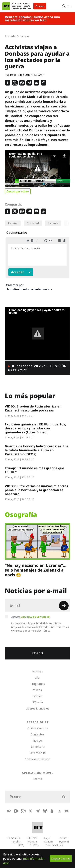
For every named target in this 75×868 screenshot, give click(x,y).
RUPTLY (35, 845)
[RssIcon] (59, 811)
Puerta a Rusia (54, 845)
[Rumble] (16, 811)
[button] (37, 168)
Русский (64, 841)
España (13, 223)
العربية (48, 838)
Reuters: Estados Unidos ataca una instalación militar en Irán (32, 19)
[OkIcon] (52, 811)
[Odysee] (23, 811)
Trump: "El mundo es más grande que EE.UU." (34, 470)
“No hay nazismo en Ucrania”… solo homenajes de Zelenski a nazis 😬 (36, 570)
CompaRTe (14, 838)
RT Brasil (32, 838)
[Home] (6, 6)
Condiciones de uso (37, 759)
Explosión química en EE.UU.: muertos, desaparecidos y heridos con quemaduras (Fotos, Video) (35, 428)
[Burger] (70, 6)
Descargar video (18, 191)
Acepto (31, 617)
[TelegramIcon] (38, 811)
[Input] (37, 605)
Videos (37, 690)
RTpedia (38, 702)
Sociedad (33, 223)
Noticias (38, 671)
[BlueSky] (45, 811)
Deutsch (63, 838)
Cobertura (38, 747)
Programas (38, 684)
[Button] (64, 6)
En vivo (40, 6)
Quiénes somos (38, 728)
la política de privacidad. (35, 617)
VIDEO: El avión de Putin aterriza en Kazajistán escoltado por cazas (33, 408)
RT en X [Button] (37, 653)
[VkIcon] (9, 811)
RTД (21, 845)
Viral (37, 678)
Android (38, 779)
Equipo (38, 741)
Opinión (38, 696)
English (17, 841)
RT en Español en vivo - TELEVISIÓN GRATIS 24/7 (37, 368)
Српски (48, 841)
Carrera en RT (38, 753)
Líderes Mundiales (37, 708)
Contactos (37, 734)
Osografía (21, 515)
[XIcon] (30, 811)
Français (33, 841)
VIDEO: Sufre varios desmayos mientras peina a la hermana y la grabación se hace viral (36, 490)
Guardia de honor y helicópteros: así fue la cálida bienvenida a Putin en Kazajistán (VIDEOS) (37, 450)
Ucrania (53, 223)
